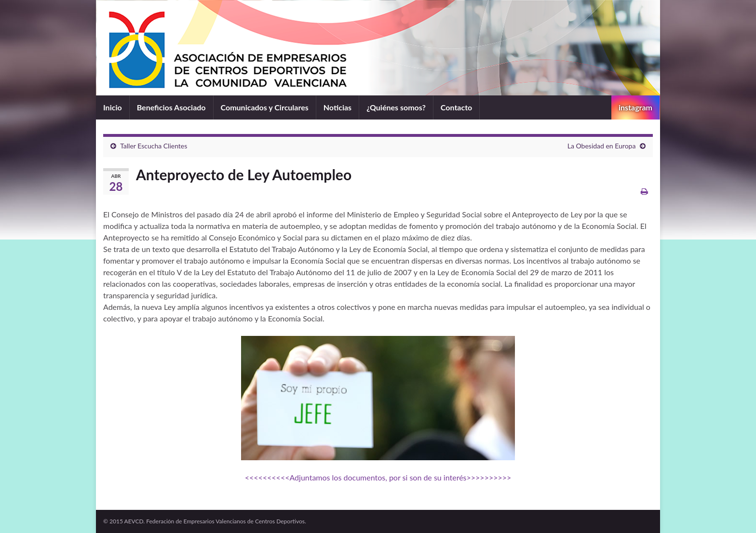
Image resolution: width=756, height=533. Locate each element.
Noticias (337, 107)
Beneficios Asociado (171, 107)
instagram (635, 107)
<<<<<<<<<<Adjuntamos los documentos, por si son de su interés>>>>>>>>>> (378, 477)
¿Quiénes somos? (396, 107)
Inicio (113, 107)
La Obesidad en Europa (602, 146)
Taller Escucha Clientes (154, 146)
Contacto (456, 107)
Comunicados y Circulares (265, 107)
